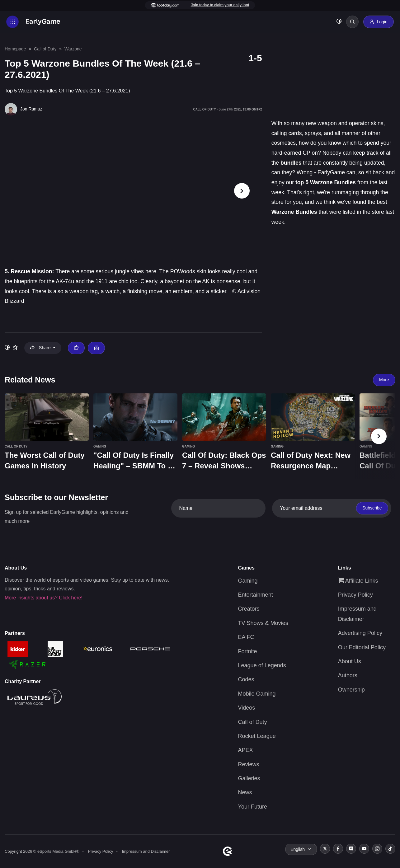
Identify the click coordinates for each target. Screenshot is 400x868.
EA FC (246, 637)
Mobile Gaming (257, 694)
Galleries (249, 778)
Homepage (15, 49)
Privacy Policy (355, 595)
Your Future (253, 807)
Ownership (351, 690)
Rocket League (257, 736)
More (384, 380)
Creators (249, 609)
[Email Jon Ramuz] (96, 348)
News (245, 792)
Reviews (249, 764)
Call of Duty (45, 49)
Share (41, 348)
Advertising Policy (360, 633)
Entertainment (256, 595)
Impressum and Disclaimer (146, 851)
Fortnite (248, 651)
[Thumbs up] (76, 348)
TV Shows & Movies (263, 623)
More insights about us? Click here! (44, 598)
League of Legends (262, 665)
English (298, 849)
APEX (246, 750)
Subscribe (372, 508)
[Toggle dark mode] (339, 22)
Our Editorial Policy (362, 647)
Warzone (73, 49)
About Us (350, 661)
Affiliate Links (358, 581)
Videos (247, 708)
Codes (246, 679)
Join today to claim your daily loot (220, 5)
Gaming (248, 581)
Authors (348, 675)
